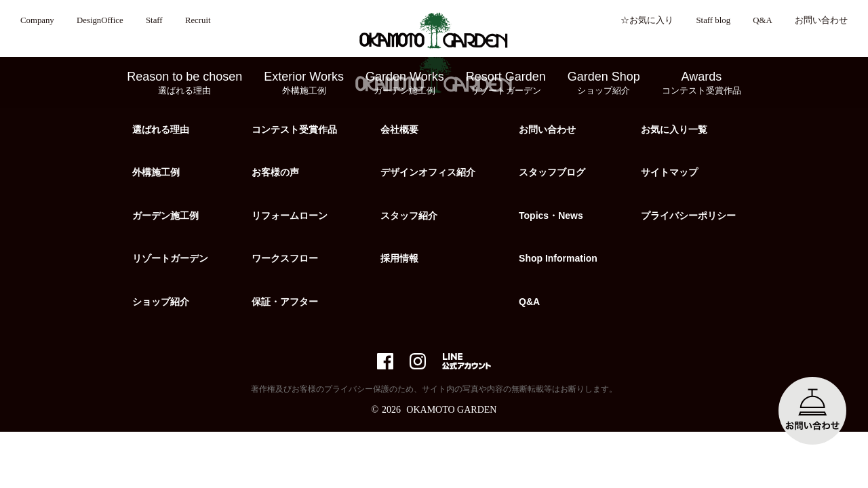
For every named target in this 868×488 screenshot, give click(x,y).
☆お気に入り (647, 20)
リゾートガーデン (170, 258)
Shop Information (558, 258)
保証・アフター (285, 302)
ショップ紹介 (161, 302)
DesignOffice (100, 20)
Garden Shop (604, 83)
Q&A (762, 20)
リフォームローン (290, 216)
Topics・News (551, 216)
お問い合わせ (821, 20)
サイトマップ (669, 172)
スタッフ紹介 (409, 216)
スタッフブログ (552, 172)
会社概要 (399, 129)
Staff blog (713, 20)
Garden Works (405, 83)
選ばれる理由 (161, 129)
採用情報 (399, 258)
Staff (154, 20)
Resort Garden (506, 83)
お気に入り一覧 (674, 129)
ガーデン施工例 (165, 216)
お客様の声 (275, 172)
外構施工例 (156, 172)
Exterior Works (304, 83)
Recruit (198, 20)
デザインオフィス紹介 (428, 172)
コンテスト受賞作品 (294, 129)
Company (37, 20)
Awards (702, 83)
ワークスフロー (285, 258)
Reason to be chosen (184, 83)
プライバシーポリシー (688, 216)
